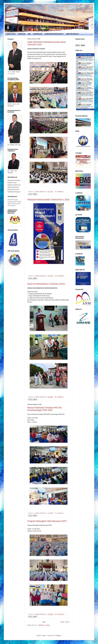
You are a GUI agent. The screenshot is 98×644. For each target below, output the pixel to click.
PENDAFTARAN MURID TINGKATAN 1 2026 (48, 200)
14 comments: (59, 513)
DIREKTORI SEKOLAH (72, 34)
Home (44, 622)
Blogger (58, 635)
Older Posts (65, 622)
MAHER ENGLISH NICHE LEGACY (54, 34)
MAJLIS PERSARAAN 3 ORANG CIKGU (46, 284)
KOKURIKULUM (38, 34)
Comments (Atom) (44, 625)
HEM (29, 34)
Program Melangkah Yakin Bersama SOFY (47, 521)
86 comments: (59, 397)
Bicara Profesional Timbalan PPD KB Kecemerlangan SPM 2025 (44, 409)
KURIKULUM (22, 34)
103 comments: (60, 276)
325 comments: (60, 614)
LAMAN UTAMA (11, 34)
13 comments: (59, 192)
